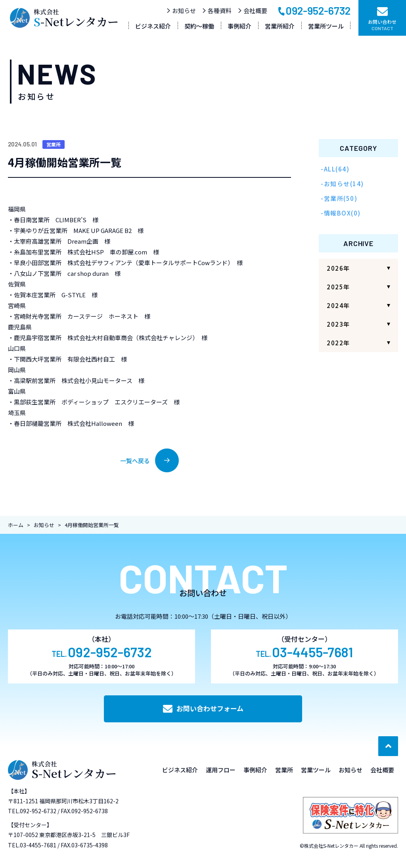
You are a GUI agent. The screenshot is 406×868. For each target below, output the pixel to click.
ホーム (16, 525)
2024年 (338, 305)
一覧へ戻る (149, 460)
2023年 (338, 324)
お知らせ (181, 11)
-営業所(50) (339, 198)
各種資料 (217, 11)
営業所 (54, 144)
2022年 (338, 343)
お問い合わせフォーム (203, 708)
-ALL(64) (335, 169)
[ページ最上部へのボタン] (388, 746)
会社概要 (252, 11)
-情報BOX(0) (341, 213)
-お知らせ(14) (342, 184)
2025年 (338, 287)
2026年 (338, 268)
